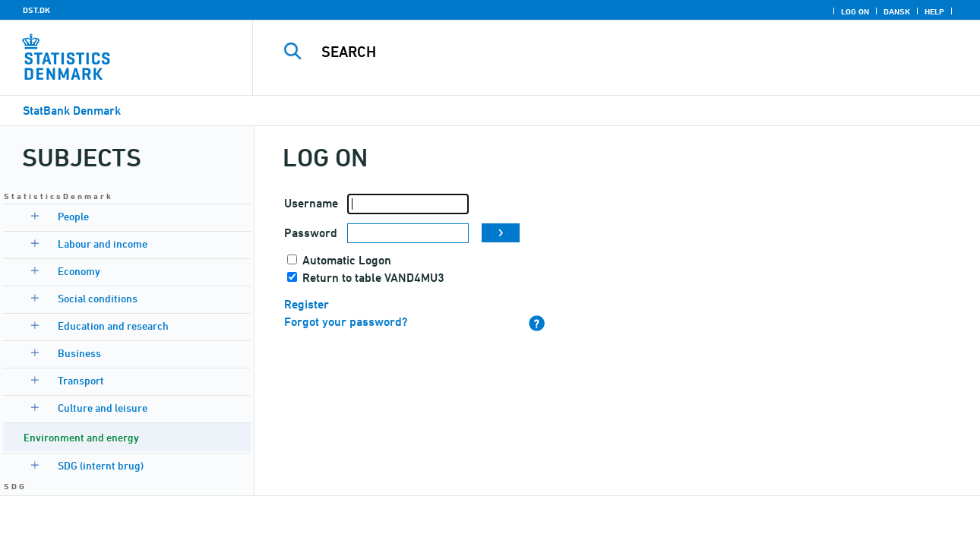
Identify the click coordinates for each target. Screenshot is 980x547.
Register (307, 304)
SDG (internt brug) (101, 465)
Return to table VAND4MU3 (373, 278)
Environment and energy (81, 437)
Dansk (897, 11)
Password (311, 233)
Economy (79, 271)
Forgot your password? (346, 322)
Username (311, 203)
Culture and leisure (103, 408)
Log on (855, 11)
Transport (81, 380)
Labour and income (103, 243)
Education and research (113, 326)
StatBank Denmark (72, 111)
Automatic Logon (347, 260)
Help (934, 11)
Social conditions (98, 298)
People (73, 216)
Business (79, 353)
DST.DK (36, 10)
